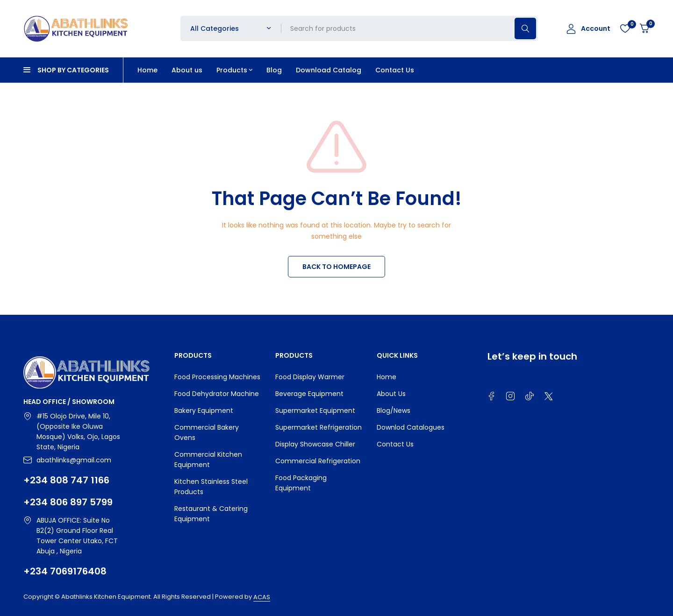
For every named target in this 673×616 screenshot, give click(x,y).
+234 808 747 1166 (66, 480)
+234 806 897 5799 (68, 502)
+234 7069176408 (65, 571)
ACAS (262, 597)
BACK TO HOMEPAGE (336, 267)
